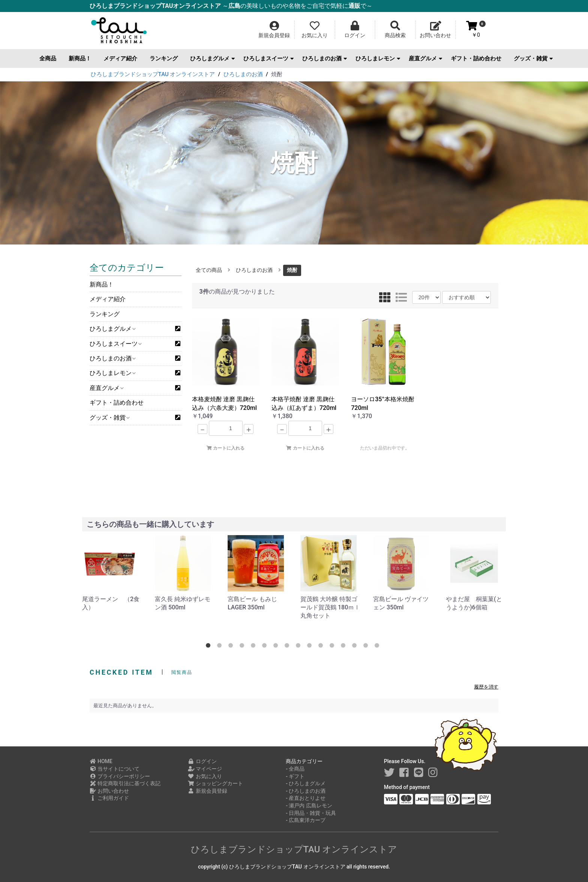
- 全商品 (295, 769)
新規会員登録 (208, 791)
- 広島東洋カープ (306, 820)
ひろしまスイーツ (268, 58)
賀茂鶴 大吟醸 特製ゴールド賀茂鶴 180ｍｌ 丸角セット (330, 607)
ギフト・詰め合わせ (476, 58)
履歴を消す (486, 687)
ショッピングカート (215, 783)
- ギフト (295, 776)
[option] (112, 574)
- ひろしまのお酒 (306, 791)
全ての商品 (209, 270)
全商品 (48, 58)
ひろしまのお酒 (325, 58)
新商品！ (80, 58)
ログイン (202, 761)
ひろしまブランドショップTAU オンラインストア (294, 849)
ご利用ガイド (109, 798)
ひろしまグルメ (212, 58)
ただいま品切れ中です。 (385, 448)
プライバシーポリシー (120, 776)
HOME (101, 761)
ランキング (164, 58)
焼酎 (292, 270)
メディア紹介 (120, 58)
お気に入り (205, 776)
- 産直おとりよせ (306, 798)
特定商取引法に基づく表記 (125, 783)
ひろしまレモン (378, 58)
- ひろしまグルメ (306, 783)
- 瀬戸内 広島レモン (309, 805)
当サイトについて (115, 769)
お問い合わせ (109, 791)
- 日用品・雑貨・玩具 (311, 813)
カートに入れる (226, 448)
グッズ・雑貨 (533, 58)
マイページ (205, 769)
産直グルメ (425, 58)
